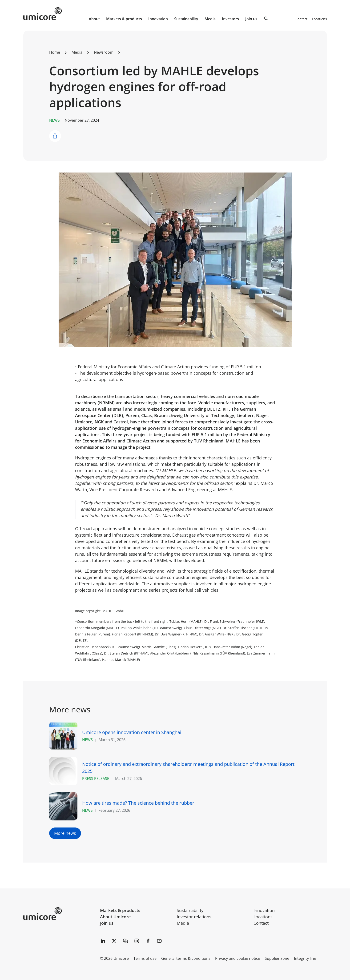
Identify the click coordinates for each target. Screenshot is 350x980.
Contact (301, 19)
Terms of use (145, 958)
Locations (320, 19)
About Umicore (115, 917)
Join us (107, 923)
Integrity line (305, 958)
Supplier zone (277, 958)
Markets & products (120, 910)
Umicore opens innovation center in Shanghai (132, 732)
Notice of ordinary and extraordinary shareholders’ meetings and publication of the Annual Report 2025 (188, 768)
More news (65, 833)
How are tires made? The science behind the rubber (138, 803)
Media (183, 923)
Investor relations (194, 917)
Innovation (158, 19)
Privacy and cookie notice (238, 958)
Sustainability (190, 910)
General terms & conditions (186, 958)
